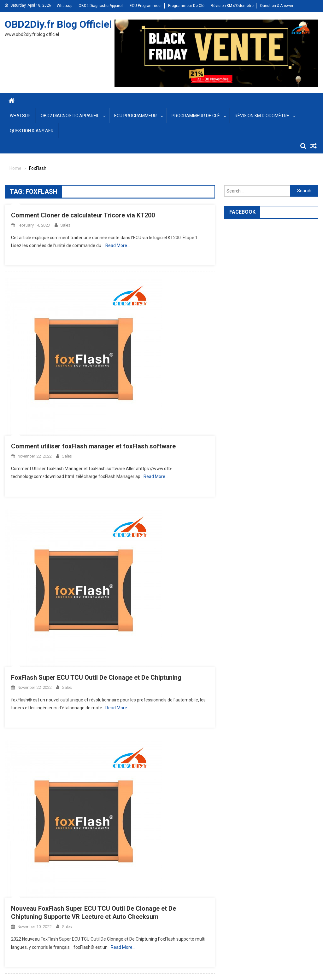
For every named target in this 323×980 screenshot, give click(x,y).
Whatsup (65, 6)
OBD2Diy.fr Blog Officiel (58, 24)
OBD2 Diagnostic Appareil (101, 6)
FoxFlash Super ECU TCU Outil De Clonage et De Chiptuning (96, 677)
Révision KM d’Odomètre (232, 6)
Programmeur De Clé (186, 6)
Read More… (118, 245)
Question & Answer (277, 6)
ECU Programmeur (146, 6)
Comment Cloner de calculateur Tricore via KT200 (83, 215)
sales (65, 225)
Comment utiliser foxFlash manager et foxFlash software (93, 446)
